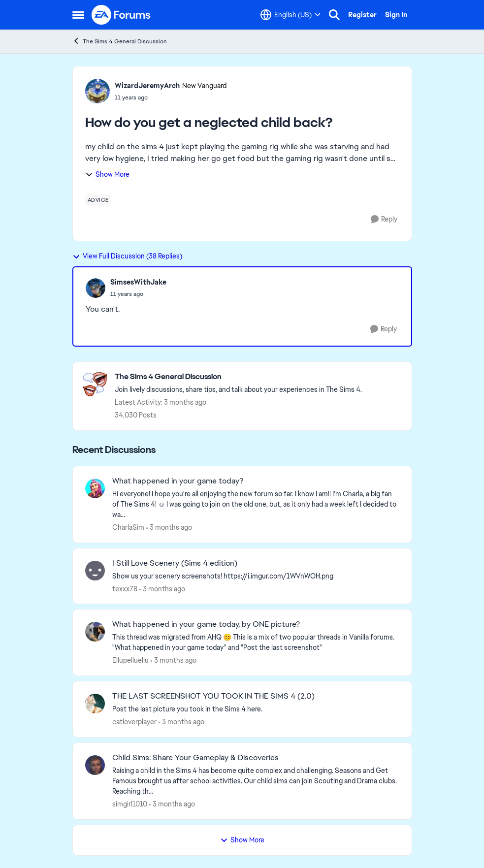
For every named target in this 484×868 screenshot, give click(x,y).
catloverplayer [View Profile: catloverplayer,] (134, 722)
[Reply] (384, 219)
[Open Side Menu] (78, 15)
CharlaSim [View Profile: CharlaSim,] (128, 527)
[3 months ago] (169, 528)
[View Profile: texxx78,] (95, 571)
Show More (107, 174)
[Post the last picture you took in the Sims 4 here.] (256, 709)
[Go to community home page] (122, 15)
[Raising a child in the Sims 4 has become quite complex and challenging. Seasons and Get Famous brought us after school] (256, 781)
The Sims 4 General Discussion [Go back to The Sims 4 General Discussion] (120, 41)
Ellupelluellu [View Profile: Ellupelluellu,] (130, 660)
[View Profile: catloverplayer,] (95, 704)
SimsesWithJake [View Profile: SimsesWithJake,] (138, 282)
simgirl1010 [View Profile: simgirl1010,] (130, 804)
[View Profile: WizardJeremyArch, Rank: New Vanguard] (97, 91)
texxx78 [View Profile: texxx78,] (125, 588)
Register (362, 15)
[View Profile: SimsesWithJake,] (96, 288)
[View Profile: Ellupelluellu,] (95, 632)
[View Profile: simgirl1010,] (95, 765)
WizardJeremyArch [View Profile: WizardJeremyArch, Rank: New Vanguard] (147, 86)
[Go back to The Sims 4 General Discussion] (238, 377)
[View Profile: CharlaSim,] (95, 488)
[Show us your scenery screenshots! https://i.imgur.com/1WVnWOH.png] (256, 576)
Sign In (396, 15)
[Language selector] (290, 15)
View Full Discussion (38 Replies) (127, 256)
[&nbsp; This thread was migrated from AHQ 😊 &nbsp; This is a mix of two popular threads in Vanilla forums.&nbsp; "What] (256, 643)
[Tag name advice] (98, 200)
